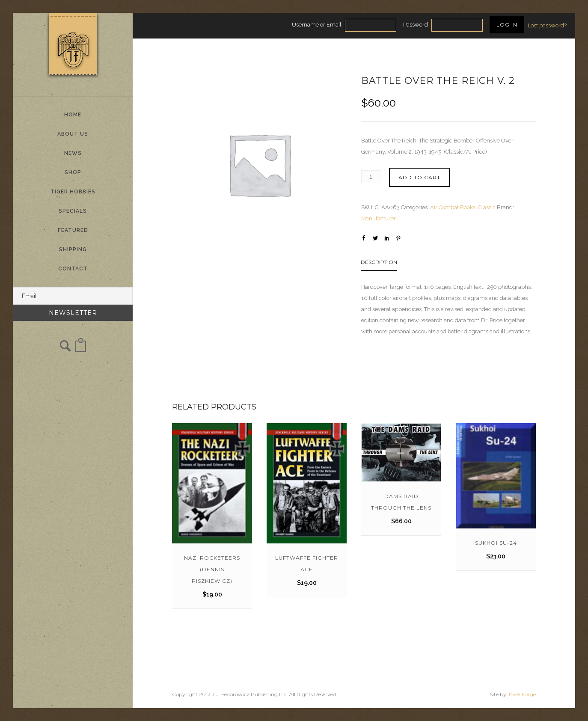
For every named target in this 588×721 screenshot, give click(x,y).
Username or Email (317, 25)
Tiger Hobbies (73, 192)
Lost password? (547, 25)
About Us (73, 134)
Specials (73, 211)
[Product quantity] (371, 177)
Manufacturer (379, 218)
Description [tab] (379, 262)
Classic (487, 207)
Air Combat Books (453, 207)
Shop (73, 172)
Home (73, 115)
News (73, 153)
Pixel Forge (522, 694)
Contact (73, 269)
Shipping (73, 249)
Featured (73, 230)
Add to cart (419, 177)
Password (416, 25)
